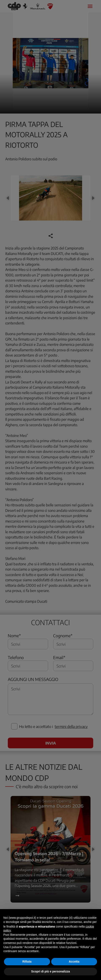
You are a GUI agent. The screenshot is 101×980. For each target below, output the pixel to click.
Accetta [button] (74, 962)
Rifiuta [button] (27, 962)
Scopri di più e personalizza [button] (50, 971)
